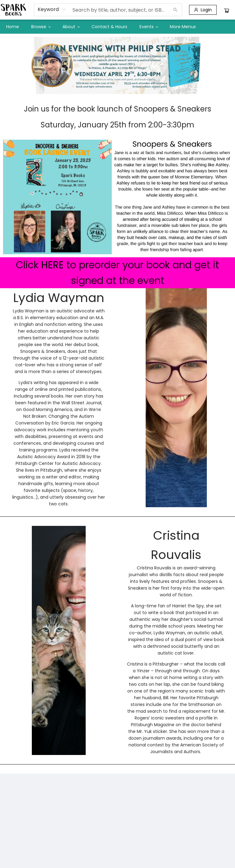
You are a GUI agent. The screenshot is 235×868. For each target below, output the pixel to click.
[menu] (117, 27)
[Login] (203, 10)
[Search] (175, 10)
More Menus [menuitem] (183, 27)
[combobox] (52, 9)
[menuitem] (13, 27)
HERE (52, 265)
